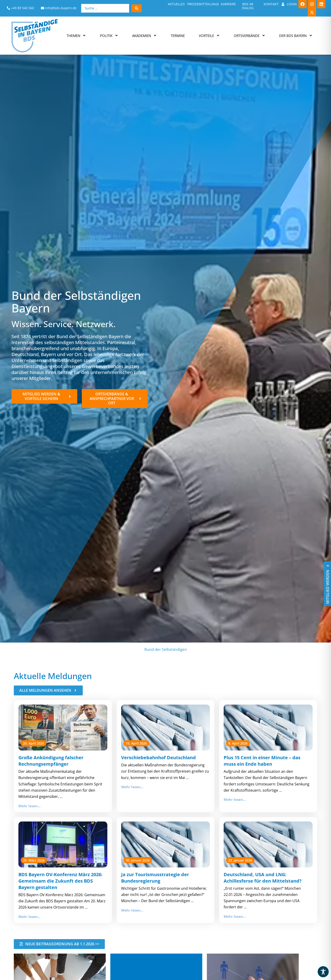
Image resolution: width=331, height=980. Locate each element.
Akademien (144, 35)
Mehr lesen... (29, 806)
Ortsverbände (250, 35)
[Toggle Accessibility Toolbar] (323, 972)
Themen (76, 35)
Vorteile (209, 35)
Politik (109, 35)
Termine (178, 36)
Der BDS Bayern (296, 35)
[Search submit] (137, 8)
